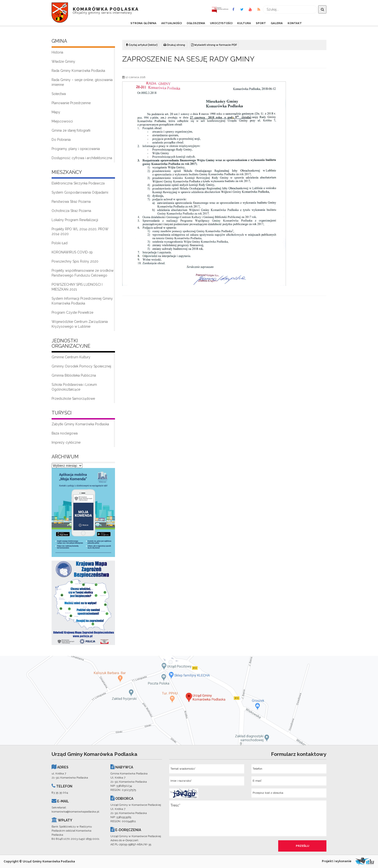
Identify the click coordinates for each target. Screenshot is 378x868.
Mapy (56, 112)
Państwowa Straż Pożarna (71, 202)
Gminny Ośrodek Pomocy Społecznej (81, 366)
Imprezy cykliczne (66, 442)
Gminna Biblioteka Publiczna (74, 375)
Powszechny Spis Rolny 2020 (75, 261)
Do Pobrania (61, 140)
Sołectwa (59, 94)
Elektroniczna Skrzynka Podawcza (78, 183)
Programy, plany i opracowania (76, 149)
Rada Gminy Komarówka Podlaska (78, 71)
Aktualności (172, 23)
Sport (261, 23)
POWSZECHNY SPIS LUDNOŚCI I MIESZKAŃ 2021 (77, 287)
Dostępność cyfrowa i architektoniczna (82, 158)
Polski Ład (60, 243)
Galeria (277, 23)
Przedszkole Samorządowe (73, 399)
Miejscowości (62, 121)
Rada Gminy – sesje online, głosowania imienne (82, 82)
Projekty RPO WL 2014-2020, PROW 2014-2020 (80, 231)
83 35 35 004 (60, 793)
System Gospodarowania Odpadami (80, 192)
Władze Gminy (63, 61)
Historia (57, 52)
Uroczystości (221, 23)
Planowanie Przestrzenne (71, 103)
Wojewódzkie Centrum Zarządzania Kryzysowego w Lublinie (80, 324)
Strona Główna (143, 23)
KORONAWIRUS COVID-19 (72, 252)
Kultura (244, 23)
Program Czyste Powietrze (72, 312)
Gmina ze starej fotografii (71, 130)
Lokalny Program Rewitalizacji (75, 220)
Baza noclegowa (65, 433)
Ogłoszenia (196, 23)
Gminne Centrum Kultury (71, 357)
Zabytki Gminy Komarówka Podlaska (80, 424)
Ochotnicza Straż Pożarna (71, 211)
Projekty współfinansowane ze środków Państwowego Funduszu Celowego (83, 273)
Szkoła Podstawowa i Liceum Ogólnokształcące (74, 387)
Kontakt (295, 23)
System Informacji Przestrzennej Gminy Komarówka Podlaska (82, 301)
